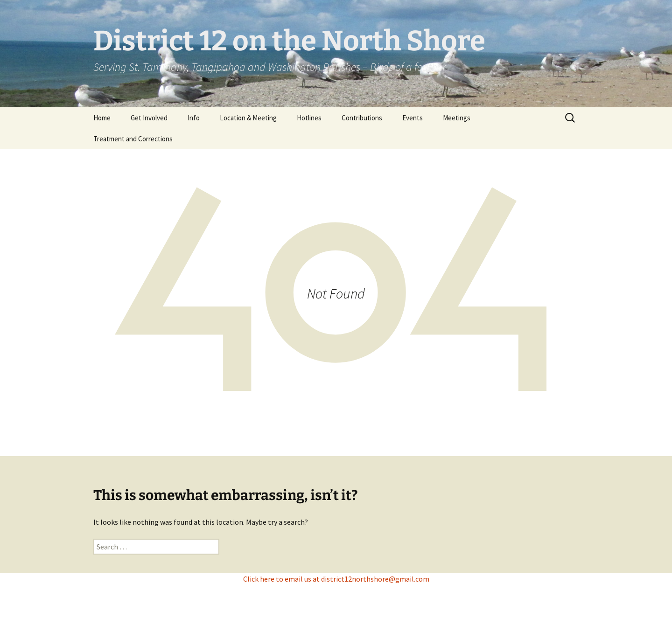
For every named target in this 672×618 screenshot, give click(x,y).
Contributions (362, 118)
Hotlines (309, 118)
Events (413, 118)
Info (194, 118)
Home (102, 118)
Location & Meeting (248, 118)
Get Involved (149, 118)
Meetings (457, 118)
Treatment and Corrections (133, 139)
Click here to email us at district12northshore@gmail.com (336, 579)
